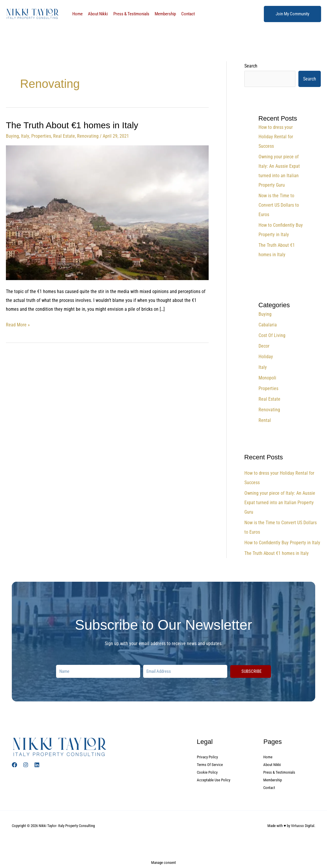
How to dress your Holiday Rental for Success (276, 137)
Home (77, 14)
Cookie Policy (208, 772)
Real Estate (64, 136)
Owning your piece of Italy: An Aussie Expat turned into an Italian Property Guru (280, 503)
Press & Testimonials (128, 14)
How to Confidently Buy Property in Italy (282, 543)
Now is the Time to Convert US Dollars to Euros (279, 205)
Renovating (88, 136)
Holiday (266, 357)
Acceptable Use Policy (215, 780)
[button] (292, 14)
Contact (182, 14)
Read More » (18, 324)
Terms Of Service (210, 765)
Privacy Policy (208, 757)
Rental (265, 420)
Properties (41, 136)
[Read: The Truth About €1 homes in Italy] (107, 212)
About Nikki (96, 14)
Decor (264, 346)
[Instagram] (26, 765)
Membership (161, 14)
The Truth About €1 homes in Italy (72, 125)
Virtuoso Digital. (303, 826)
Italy (25, 136)
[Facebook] (14, 765)
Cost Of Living (272, 335)
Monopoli (267, 378)
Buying (12, 136)
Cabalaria (268, 325)
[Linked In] (37, 765)
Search (251, 66)
